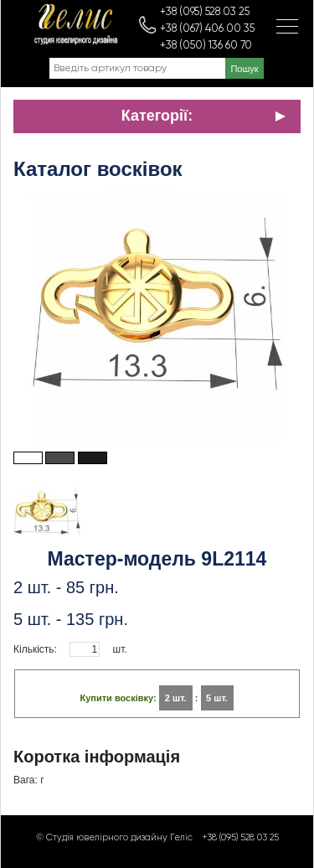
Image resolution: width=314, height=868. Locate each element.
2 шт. (176, 698)
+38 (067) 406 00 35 (207, 29)
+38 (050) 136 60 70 (206, 46)
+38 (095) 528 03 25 (205, 12)
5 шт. (217, 698)
